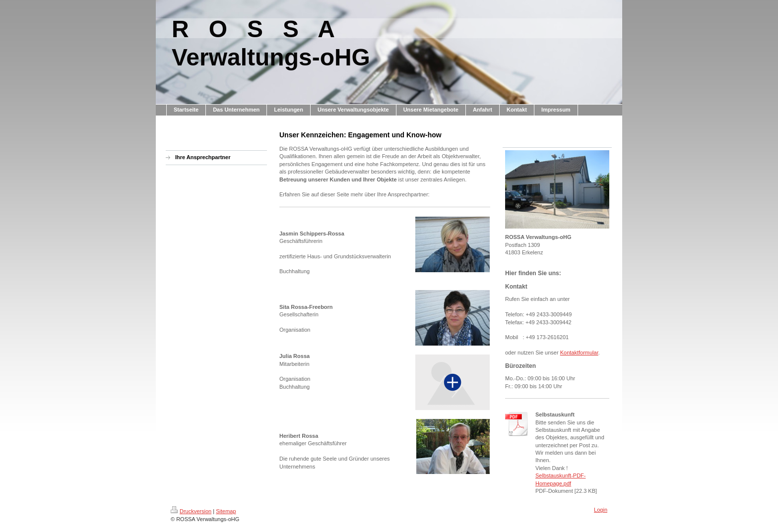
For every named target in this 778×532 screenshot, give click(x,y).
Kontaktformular (579, 353)
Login (601, 510)
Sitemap (226, 511)
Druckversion (191, 511)
